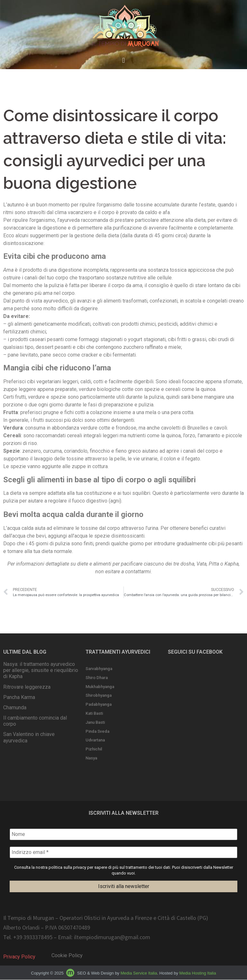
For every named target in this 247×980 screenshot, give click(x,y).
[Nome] (123, 834)
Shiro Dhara (97, 678)
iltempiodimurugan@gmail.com (112, 937)
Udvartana (95, 740)
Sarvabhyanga (99, 669)
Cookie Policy (67, 956)
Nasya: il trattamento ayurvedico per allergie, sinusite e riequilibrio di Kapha (41, 670)
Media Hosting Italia (198, 973)
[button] (123, 61)
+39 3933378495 (33, 937)
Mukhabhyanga (100, 687)
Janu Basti (95, 722)
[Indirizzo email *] (123, 852)
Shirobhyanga (99, 695)
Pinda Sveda (97, 731)
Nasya (91, 758)
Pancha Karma (19, 697)
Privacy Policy (19, 957)
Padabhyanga (99, 704)
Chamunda (15, 708)
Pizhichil (94, 749)
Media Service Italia (139, 973)
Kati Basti (94, 713)
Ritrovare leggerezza (27, 687)
